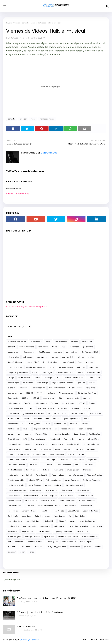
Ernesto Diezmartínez (74, 378)
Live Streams (36, 342)
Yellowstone (28, 383)
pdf (99, 378)
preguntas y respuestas (18, 372)
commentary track (46, 408)
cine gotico (13, 547)
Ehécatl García (67, 495)
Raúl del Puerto (44, 531)
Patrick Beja (97, 526)
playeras (88, 547)
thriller (90, 378)
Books (82, 454)
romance (75, 408)
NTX (59, 378)
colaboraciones (15, 444)
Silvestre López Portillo (68, 536)
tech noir (12, 552)
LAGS (77, 465)
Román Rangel (68, 362)
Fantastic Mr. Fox (26, 626)
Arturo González (72, 480)
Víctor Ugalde (52, 542)
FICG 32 (92, 383)
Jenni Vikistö (58, 511)
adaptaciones (28, 352)
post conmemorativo (65, 372)
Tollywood (19, 542)
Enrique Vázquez (38, 439)
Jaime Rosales (24, 378)
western (28, 434)
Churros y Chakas (91, 444)
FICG (63, 347)
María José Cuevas (87, 521)
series (28, 444)
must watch (87, 342)
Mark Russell (55, 439)
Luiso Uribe (50, 521)
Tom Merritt (69, 439)
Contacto (105, 640)
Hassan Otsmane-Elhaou (49, 506)
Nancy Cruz (45, 526)
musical (23, 119)
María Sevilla (13, 526)
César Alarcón (67, 490)
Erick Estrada (31, 501)
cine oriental (13, 413)
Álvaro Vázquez (41, 444)
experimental (49, 398)
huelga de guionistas (57, 547)
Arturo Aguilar (34, 424)
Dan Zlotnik (79, 460)
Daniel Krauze (14, 449)
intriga (11, 378)
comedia (26, 23)
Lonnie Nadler (23, 454)
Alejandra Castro (57, 454)
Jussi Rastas (59, 516)
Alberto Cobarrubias (16, 480)
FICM (80, 362)
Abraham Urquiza (95, 475)
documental (13, 352)
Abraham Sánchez (16, 424)
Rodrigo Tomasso (33, 536)
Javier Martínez (29, 511)
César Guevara (14, 495)
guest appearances (72, 419)
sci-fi (80, 372)
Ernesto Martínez (48, 501)
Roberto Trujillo (14, 536)
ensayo (85, 424)
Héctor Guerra (60, 424)
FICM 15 (87, 408)
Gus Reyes (30, 506)
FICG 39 (92, 403)
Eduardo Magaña (49, 495)
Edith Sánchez (75, 388)
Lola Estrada (89, 465)
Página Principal (13, 23)
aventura (12, 388)
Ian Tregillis (92, 449)
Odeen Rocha (79, 434)
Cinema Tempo (49, 460)
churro (52, 367)
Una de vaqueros (15, 393)
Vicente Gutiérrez (35, 542)
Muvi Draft (94, 367)
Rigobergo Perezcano (63, 531)
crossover (74, 424)
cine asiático (94, 439)
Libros (11, 454)
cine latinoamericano (35, 367)
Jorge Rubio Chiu (15, 362)
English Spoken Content (62, 383)
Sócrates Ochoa (85, 429)
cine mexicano (61, 342)
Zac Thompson (86, 542)
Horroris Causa (70, 506)
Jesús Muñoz (74, 511)
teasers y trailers (66, 367)
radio (86, 419)
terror (22, 552)
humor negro (46, 372)
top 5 (34, 372)
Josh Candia (47, 465)
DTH (25, 439)
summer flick (68, 357)
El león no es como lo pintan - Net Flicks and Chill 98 (46, 598)
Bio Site (94, 640)
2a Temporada (41, 403)
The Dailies (53, 362)
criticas (75, 342)
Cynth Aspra (51, 490)
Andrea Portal (57, 444)
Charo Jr (35, 460)
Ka (70, 516)
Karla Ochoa (80, 516)
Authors (71, 454)
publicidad (63, 408)
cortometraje (72, 352)
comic (31, 408)
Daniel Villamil (30, 449)
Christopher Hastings (17, 490)
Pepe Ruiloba (28, 531)
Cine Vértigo (43, 383)
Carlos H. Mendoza (53, 485)
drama (54, 347)
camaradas (74, 347)
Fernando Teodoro (63, 449)
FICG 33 (30, 393)
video (33, 119)
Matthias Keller (30, 526)
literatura (87, 470)
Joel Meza (33, 465)
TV (49, 413)
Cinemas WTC (36, 490)
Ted (9, 542)
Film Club (79, 449)
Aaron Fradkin (42, 475)
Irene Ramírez (86, 506)
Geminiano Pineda (87, 501)
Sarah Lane (58, 470)
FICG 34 (36, 398)
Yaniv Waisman (69, 542)
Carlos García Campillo (18, 460)
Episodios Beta (14, 501)
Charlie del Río (73, 444)
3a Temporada (39, 388)
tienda (32, 552)
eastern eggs (13, 383)
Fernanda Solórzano (16, 465)
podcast (11, 347)
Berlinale (55, 403)
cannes (56, 419)
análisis (87, 398)
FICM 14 (40, 393)
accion (91, 357)
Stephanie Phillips (90, 536)
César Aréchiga (83, 490)
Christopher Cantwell (74, 485)
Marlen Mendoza (15, 470)
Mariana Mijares (42, 434)
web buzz (81, 367)
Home (84, 640)
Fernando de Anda (67, 501)
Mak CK (62, 521)
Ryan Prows (49, 536)
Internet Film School (35, 362)
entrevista (24, 388)
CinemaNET (65, 460)
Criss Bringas (14, 439)
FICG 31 (25, 398)
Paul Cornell (13, 531)
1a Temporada (14, 403)
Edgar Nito (93, 460)
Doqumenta (13, 398)
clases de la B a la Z (16, 408)
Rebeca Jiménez (68, 429)
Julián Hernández (64, 465)
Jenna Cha (44, 511)
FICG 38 (82, 403)
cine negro (26, 547)
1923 (60, 398)
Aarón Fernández (76, 475)
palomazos (88, 347)
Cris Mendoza (44, 352)
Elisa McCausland (85, 495)
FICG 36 (27, 403)
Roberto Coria (82, 531)
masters (90, 362)
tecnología (48, 378)
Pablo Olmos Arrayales (78, 526)
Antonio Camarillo (78, 413)
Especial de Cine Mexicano (45, 429)
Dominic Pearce (31, 495)
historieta (39, 547)
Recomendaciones (41, 419)
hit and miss (13, 357)
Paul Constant (32, 470)
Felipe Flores (46, 449)
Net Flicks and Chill (90, 352)
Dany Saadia (91, 388)
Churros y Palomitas (29, 640)
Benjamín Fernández (92, 480)
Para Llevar (43, 347)
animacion (28, 357)
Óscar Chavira (60, 413)
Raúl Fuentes (95, 434)
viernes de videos (47, 119)
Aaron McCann (58, 475)
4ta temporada (93, 372)
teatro (98, 547)
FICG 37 (47, 424)
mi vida (81, 357)
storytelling (27, 475)
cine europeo (42, 357)
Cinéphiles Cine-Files (87, 393)
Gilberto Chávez (15, 506)
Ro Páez (46, 470)
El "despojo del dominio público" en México (41, 612)
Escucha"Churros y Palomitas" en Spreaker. (27, 306)
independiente (73, 398)
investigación (73, 470)
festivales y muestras (17, 342)
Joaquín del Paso (91, 511)
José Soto (27, 516)
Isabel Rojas (13, 511)
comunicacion (14, 434)
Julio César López (42, 516)
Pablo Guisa (59, 526)
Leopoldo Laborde (33, 521)
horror (37, 378)
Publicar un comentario (18, 194)
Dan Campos (12, 38)
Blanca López (96, 413)
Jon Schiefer (13, 516)
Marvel (73, 521)
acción (26, 419)
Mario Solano (14, 419)
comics (55, 357)
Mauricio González (62, 434)
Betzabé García (35, 485)
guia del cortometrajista (33, 413)
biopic (81, 439)
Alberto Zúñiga (35, 480)
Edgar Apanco (68, 403)
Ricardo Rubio (39, 454)
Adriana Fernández (57, 388)
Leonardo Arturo (15, 521)
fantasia (51, 393)
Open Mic (81, 383)
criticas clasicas (15, 367)
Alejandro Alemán (66, 393)
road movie (13, 475)
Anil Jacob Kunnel (54, 480)
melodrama (75, 547)
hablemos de (13, 429)
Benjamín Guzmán (16, 485)
